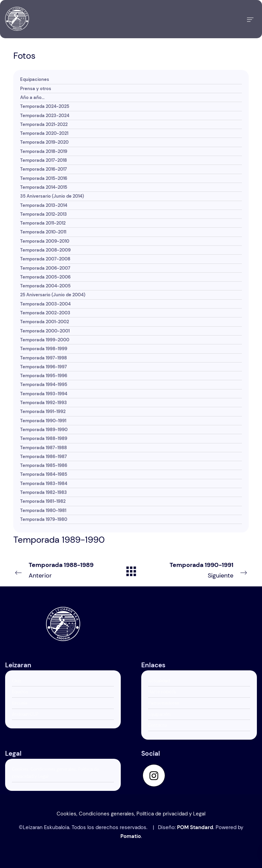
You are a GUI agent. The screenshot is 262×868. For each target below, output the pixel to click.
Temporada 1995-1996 (44, 376)
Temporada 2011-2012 (43, 223)
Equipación (159, 714)
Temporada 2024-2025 (45, 106)
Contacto (158, 725)
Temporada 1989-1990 (44, 430)
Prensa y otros (36, 89)
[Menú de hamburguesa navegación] (250, 19)
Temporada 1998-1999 (44, 349)
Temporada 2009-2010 (45, 241)
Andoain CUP (25, 714)
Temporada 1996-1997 (43, 367)
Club (17, 681)
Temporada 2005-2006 (45, 277)
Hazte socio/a (162, 692)
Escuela (20, 703)
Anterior (57, 570)
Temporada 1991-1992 (43, 411)
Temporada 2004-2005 (45, 286)
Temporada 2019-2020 (44, 142)
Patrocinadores (164, 703)
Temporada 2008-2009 (45, 250)
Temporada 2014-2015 (44, 187)
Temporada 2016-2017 (43, 169)
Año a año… (32, 97)
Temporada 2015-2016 (44, 178)
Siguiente (205, 570)
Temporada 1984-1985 (44, 474)
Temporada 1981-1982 (43, 501)
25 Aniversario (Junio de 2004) (53, 295)
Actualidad (159, 681)
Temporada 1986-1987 (43, 457)
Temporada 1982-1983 (43, 492)
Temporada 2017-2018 (43, 160)
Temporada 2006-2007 (45, 268)
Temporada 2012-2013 (43, 214)
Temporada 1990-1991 (43, 421)
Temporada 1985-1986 (44, 465)
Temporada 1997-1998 (43, 358)
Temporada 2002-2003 (45, 313)
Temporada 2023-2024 (45, 116)
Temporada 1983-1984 (44, 483)
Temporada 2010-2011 (43, 232)
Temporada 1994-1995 (44, 385)
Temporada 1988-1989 (44, 438)
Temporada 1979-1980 (44, 519)
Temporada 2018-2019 (44, 151)
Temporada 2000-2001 (45, 331)
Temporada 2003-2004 (45, 304)
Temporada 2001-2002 (45, 322)
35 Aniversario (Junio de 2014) (52, 196)
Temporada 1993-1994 (44, 394)
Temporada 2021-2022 (44, 124)
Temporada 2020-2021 (44, 133)
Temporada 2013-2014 (44, 205)
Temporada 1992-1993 (43, 403)
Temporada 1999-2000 (45, 340)
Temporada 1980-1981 (43, 510)
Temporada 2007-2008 (45, 259)
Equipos (20, 692)
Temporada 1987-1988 (43, 448)
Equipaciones (35, 79)
